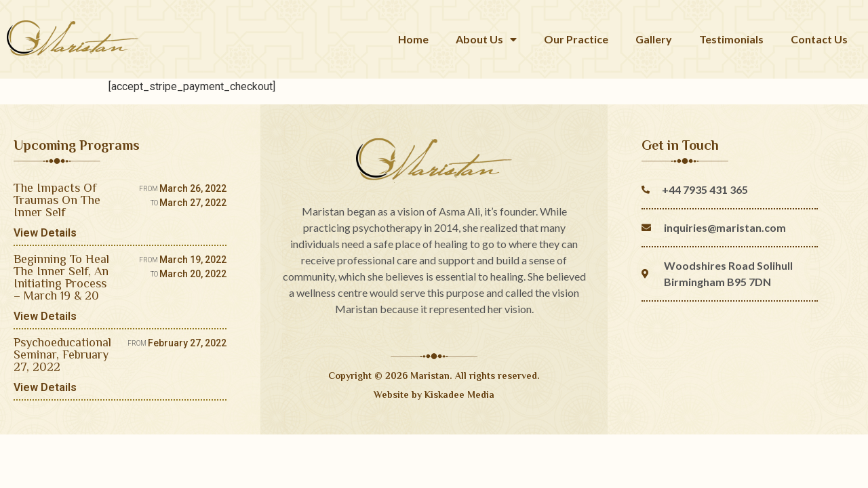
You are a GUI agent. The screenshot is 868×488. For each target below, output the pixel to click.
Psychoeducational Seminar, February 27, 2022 (62, 354)
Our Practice (576, 39)
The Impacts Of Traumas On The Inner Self (57, 200)
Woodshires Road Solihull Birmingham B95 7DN (728, 273)
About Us (486, 39)
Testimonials (731, 39)
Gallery (654, 39)
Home (413, 39)
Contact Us (819, 39)
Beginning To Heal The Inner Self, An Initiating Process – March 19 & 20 (61, 277)
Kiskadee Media (459, 394)
